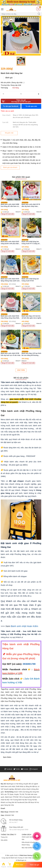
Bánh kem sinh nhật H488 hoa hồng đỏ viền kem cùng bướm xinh (11, 205)
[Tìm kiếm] (39, 14)
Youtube (25, 769)
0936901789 (29, 664)
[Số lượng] (21, 94)
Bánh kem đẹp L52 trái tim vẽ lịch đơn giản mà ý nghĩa (31, 316)
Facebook (8, 769)
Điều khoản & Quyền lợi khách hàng (30, 844)
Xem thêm (21, 370)
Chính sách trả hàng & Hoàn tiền (31, 838)
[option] (21, 36)
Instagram (34, 769)
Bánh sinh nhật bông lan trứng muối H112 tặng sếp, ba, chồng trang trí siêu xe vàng (31, 242)
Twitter (17, 769)
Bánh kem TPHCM (12, 797)
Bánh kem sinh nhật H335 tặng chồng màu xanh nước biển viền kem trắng (10, 279)
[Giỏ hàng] (38, 9)
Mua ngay (20, 865)
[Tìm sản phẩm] (19, 14)
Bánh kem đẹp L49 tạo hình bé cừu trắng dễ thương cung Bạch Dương (31, 354)
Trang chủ (4, 837)
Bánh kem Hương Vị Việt (19, 858)
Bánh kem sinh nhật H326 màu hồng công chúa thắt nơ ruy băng (10, 316)
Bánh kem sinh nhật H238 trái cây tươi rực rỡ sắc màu (11, 353)
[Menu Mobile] (2, 9)
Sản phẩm (4, 840)
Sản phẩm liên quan (21, 177)
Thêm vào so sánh (7, 111)
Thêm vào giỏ (21, 101)
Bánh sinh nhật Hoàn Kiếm (24, 626)
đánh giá (9, 78)
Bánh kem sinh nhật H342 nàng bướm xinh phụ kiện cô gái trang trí (10, 242)
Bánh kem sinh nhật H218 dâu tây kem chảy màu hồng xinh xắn (31, 205)
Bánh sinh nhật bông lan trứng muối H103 (30, 279)
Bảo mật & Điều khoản (29, 848)
